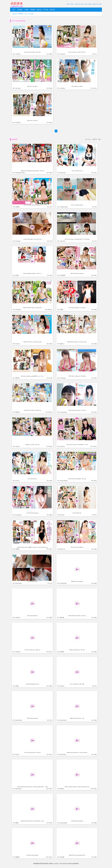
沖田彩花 (94, 139)
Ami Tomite (31, 14)
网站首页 (21, 14)
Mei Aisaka (88, 139)
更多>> (100, 139)
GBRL (82, 4)
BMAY (90, 4)
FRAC (72, 4)
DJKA (86, 4)
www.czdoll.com (69, 864)
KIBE (100, 4)
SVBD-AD (77, 4)
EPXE (68, 4)
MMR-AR (95, 4)
